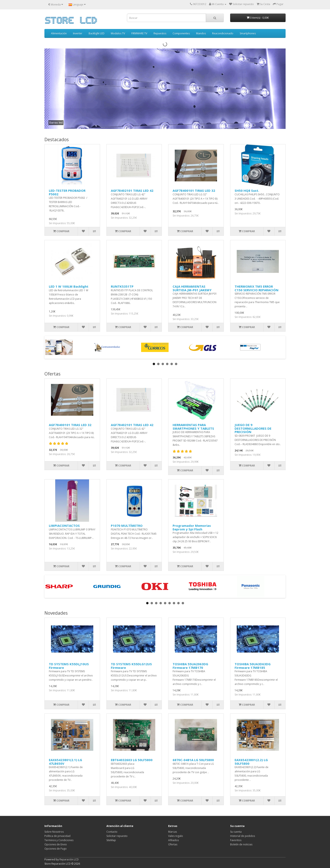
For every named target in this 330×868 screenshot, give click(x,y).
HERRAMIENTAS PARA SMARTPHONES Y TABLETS (193, 427)
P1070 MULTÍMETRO (127, 526)
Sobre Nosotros (54, 832)
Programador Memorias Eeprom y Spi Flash (192, 527)
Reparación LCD (69, 859)
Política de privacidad (57, 836)
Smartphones (248, 33)
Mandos (201, 33)
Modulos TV (118, 33)
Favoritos (236, 840)
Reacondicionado (223, 33)
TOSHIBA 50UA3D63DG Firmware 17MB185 (253, 666)
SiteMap (111, 840)
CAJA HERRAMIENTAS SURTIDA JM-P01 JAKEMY (192, 288)
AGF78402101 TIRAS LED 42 (132, 190)
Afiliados (173, 840)
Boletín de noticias (241, 844)
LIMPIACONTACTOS (64, 526)
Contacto (112, 832)
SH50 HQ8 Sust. (247, 190)
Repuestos (160, 33)
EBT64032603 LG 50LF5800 (132, 760)
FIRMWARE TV (139, 33)
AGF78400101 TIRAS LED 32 (194, 190)
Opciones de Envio (56, 844)
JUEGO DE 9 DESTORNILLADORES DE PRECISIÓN (253, 428)
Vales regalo (176, 836)
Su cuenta (236, 832)
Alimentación (59, 33)
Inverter (78, 33)
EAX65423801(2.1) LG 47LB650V (65, 762)
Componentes (181, 33)
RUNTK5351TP (122, 286)
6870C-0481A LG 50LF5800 (193, 760)
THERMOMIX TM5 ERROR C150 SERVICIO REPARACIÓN (256, 288)
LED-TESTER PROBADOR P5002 (67, 192)
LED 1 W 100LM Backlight (69, 286)
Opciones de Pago (56, 849)
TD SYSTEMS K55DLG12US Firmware (131, 666)
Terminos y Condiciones (59, 840)
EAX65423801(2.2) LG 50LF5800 (251, 762)
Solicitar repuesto (117, 836)
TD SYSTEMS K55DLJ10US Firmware (69, 666)
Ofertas (173, 844)
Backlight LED (97, 33)
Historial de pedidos (243, 836)
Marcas (173, 832)
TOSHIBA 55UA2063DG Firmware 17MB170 (190, 666)
